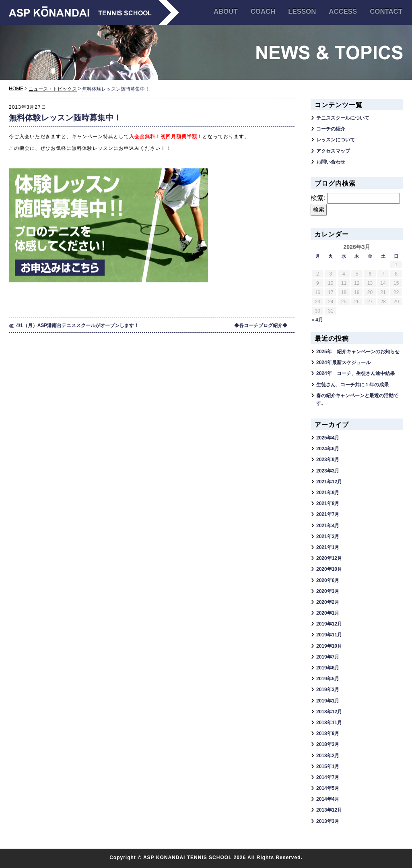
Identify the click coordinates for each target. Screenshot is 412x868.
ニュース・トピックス (53, 89)
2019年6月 (328, 668)
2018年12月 (329, 712)
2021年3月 (328, 537)
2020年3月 (328, 591)
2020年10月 (329, 569)
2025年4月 (328, 438)
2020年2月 (328, 602)
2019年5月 (328, 679)
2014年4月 (328, 799)
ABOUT (226, 11)
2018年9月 (328, 733)
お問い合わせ (331, 162)
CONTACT (386, 11)
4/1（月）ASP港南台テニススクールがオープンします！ (77, 325)
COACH (263, 11)
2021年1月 (328, 547)
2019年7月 (328, 657)
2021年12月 (329, 482)
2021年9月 (328, 493)
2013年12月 (329, 810)
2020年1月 (328, 613)
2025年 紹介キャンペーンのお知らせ (358, 352)
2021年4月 (328, 526)
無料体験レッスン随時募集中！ (65, 118)
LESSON (302, 11)
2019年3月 (328, 690)
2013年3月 (328, 821)
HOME (16, 89)
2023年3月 (328, 471)
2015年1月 (328, 766)
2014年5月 (328, 788)
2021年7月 (328, 514)
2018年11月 (329, 723)
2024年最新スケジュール (343, 363)
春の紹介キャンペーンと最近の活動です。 (357, 399)
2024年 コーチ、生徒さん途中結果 (355, 373)
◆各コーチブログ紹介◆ (261, 325)
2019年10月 (329, 646)
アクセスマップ (333, 151)
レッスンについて (336, 140)
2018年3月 (328, 744)
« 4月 (317, 320)
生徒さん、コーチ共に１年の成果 (352, 385)
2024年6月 (328, 449)
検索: (318, 198)
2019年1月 (328, 701)
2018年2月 (328, 756)
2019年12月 (329, 624)
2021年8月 (328, 503)
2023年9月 (328, 460)
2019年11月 (329, 635)
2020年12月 (329, 558)
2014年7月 (328, 777)
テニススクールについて (343, 118)
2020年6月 (328, 580)
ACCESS (343, 11)
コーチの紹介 (331, 129)
